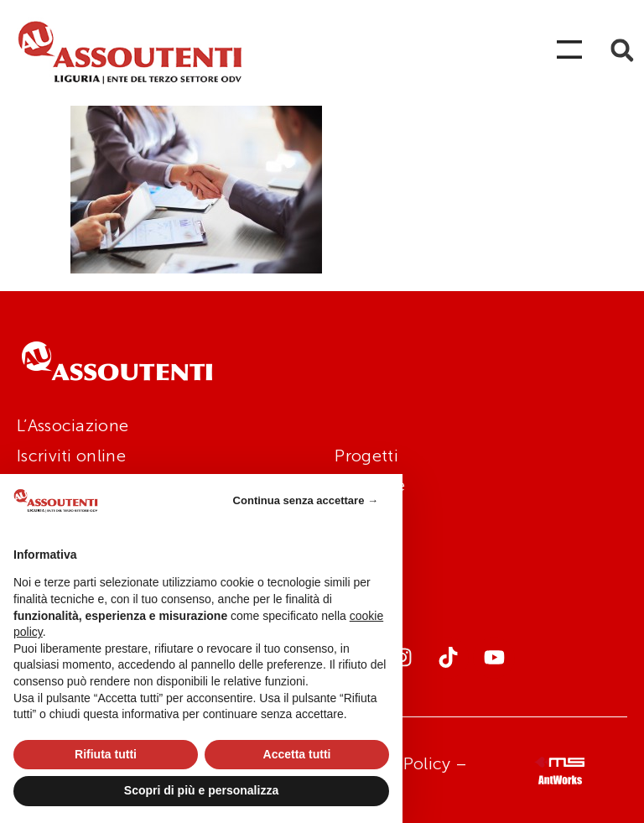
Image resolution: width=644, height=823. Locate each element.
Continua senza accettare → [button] (306, 500)
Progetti (366, 456)
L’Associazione (73, 425)
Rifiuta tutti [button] (106, 754)
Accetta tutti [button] (297, 754)
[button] (622, 51)
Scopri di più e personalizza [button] (201, 790)
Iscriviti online (71, 456)
